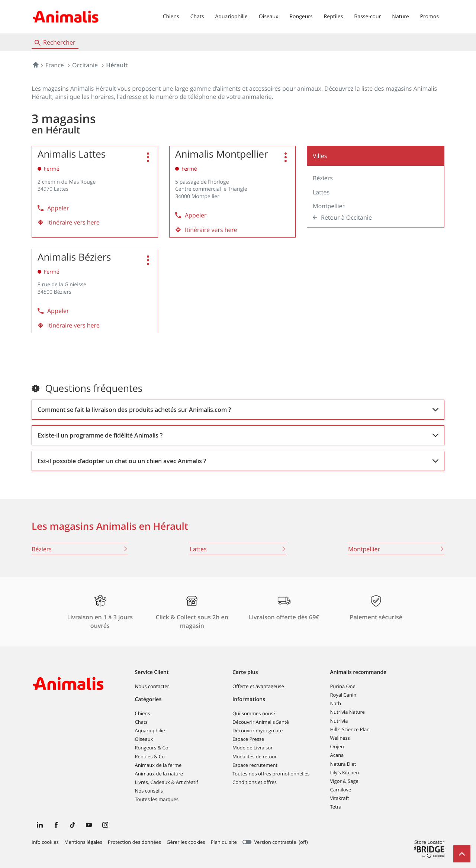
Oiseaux (269, 17)
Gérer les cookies (186, 842)
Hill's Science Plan (350, 729)
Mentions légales (83, 842)
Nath (336, 703)
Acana (337, 755)
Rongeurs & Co (152, 748)
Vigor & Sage (344, 781)
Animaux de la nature (159, 774)
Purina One (343, 686)
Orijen (337, 746)
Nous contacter (152, 686)
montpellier (396, 549)
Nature (400, 17)
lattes (238, 549)
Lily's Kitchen (345, 772)
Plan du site (224, 842)
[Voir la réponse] (238, 410)
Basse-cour (367, 17)
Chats (197, 17)
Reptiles (334, 17)
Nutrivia (339, 721)
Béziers (323, 178)
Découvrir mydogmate (258, 730)
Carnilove (341, 790)
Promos (430, 17)
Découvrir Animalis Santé (261, 722)
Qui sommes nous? (254, 713)
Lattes (321, 192)
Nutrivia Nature (348, 712)
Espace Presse (248, 739)
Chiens (171, 17)
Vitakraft (340, 798)
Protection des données (134, 842)
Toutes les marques (157, 799)
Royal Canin (343, 695)
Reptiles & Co (150, 756)
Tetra (336, 807)
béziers (80, 549)
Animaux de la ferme (158, 765)
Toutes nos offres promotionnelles (271, 774)
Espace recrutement (255, 765)
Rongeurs (301, 17)
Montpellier (329, 206)
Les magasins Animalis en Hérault (110, 526)
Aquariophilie (231, 17)
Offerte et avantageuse (258, 686)
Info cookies (45, 842)
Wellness (340, 738)
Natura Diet (343, 764)
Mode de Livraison (253, 748)
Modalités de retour (255, 756)
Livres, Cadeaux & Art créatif (167, 782)
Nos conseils (149, 791)
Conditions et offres (255, 782)
